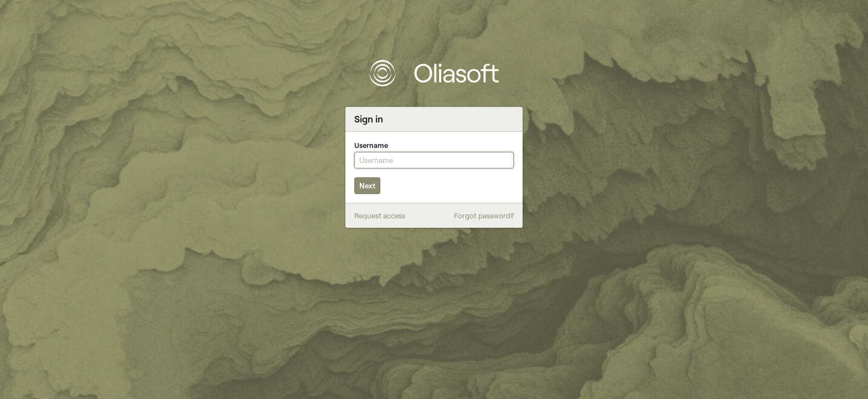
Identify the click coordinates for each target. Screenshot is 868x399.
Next (367, 186)
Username (371, 145)
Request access (380, 216)
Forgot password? (484, 216)
